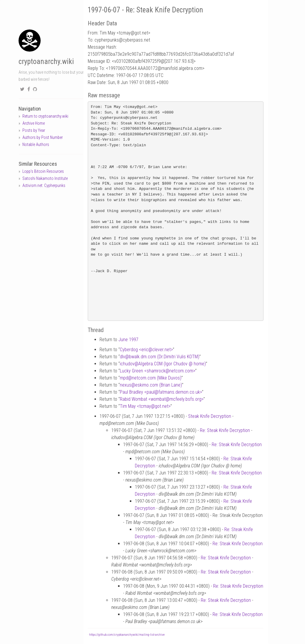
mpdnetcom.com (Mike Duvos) (151, 378)
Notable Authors (36, 144)
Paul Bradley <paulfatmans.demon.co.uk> (161, 392)
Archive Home (34, 123)
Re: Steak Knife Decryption (225, 430)
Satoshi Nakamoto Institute (45, 178)
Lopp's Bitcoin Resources (43, 171)
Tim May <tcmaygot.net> (145, 406)
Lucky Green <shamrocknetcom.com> (158, 371)
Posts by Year (34, 130)
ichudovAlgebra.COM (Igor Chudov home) (163, 364)
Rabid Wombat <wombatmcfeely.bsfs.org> (162, 399)
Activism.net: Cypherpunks (44, 185)
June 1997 (128, 340)
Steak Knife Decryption (210, 416)
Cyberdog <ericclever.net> (146, 350)
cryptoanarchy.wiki (46, 61)
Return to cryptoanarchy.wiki (45, 116)
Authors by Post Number (43, 137)
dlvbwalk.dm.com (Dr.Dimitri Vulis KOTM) (160, 357)
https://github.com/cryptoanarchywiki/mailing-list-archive (127, 635)
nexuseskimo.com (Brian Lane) (151, 385)
